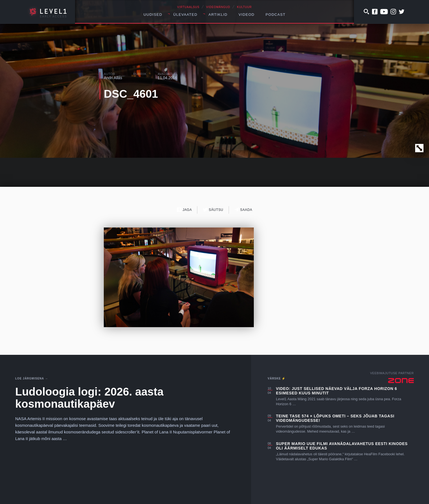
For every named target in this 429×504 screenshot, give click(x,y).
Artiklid (218, 15)
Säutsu (213, 210)
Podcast (276, 15)
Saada (243, 210)
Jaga (184, 210)
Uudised (153, 15)
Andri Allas (113, 78)
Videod (247, 15)
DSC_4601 (131, 94)
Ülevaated (185, 15)
